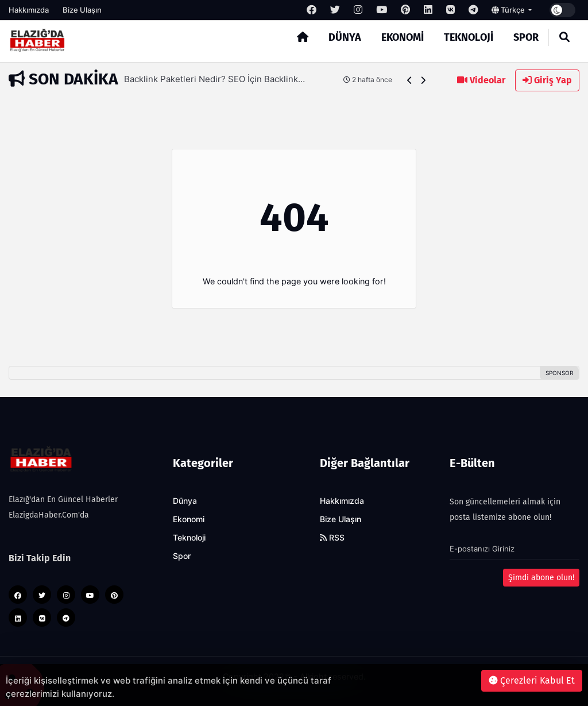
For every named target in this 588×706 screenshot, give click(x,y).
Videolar (481, 80)
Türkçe (509, 10)
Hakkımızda (29, 10)
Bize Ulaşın (82, 10)
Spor (526, 37)
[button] (410, 80)
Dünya (345, 37)
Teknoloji (469, 37)
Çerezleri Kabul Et (532, 680)
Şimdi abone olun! (541, 578)
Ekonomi (403, 37)
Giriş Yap (547, 80)
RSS (332, 538)
